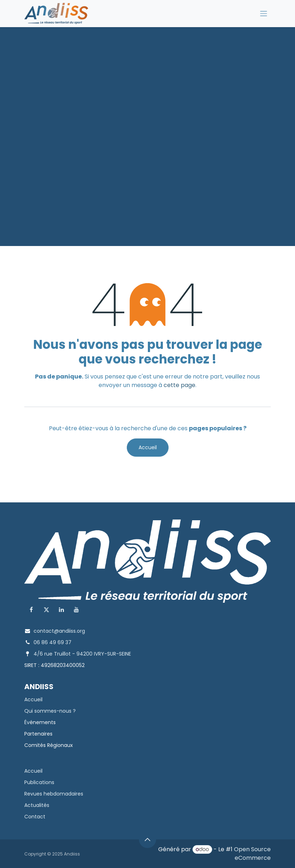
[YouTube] (76, 609)
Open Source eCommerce (252, 854)
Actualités (37, 805)
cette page (179, 385)
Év (27, 722)
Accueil (148, 447)
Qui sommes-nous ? (50, 711)
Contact (35, 817)
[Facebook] (31, 609)
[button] (147, 839)
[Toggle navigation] (264, 14)
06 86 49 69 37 (52, 642)
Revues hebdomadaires (54, 794)
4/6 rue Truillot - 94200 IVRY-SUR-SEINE (82, 654)
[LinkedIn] (61, 609)
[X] (46, 609)
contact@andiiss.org (59, 631)
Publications (39, 782)
